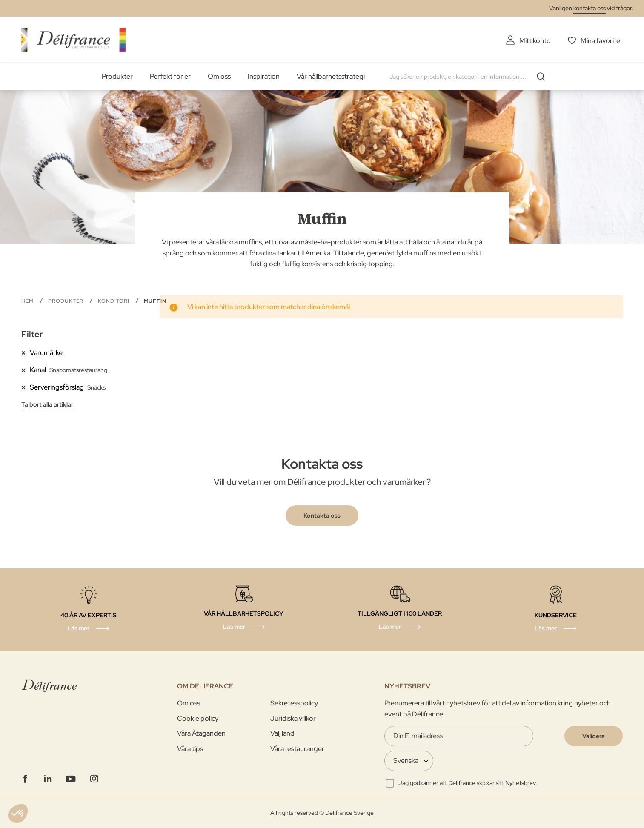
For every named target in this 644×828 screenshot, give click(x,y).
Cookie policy (198, 718)
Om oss (219, 76)
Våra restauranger (297, 749)
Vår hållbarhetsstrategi (331, 76)
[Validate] (594, 736)
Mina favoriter (602, 41)
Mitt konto (535, 41)
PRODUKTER (67, 301)
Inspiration (264, 76)
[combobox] (470, 77)
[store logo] (73, 39)
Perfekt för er (170, 76)
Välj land (282, 733)
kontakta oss (590, 8)
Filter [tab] (32, 334)
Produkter (117, 76)
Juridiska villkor (293, 718)
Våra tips (190, 749)
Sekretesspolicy (294, 703)
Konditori (114, 301)
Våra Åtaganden (201, 733)
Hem (28, 301)
